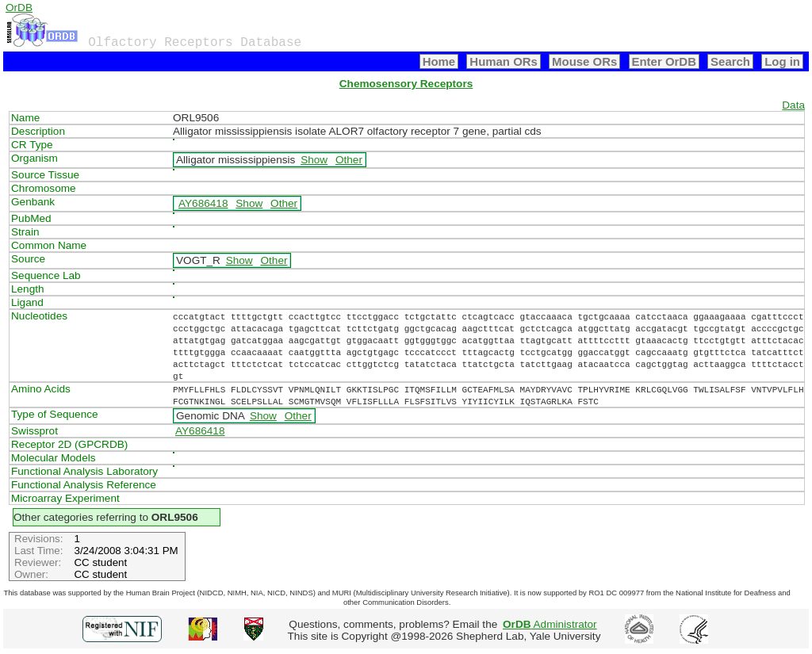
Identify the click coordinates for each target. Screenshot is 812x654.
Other (349, 160)
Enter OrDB (664, 61)
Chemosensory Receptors (406, 84)
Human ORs (504, 61)
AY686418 (203, 203)
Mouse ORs (584, 61)
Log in (782, 61)
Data (793, 105)
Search (730, 61)
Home (439, 61)
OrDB (19, 8)
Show (314, 160)
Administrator (550, 624)
